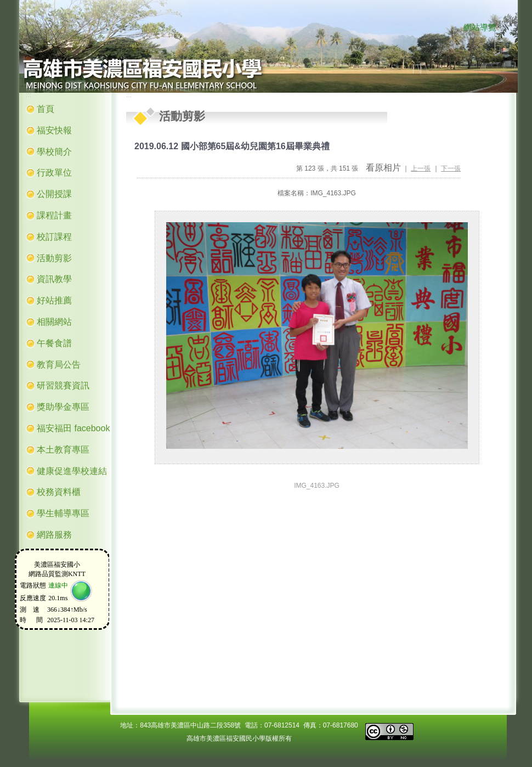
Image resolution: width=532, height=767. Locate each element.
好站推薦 (54, 300)
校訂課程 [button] (54, 237)
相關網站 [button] (54, 322)
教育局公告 (59, 365)
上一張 (421, 168)
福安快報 (54, 130)
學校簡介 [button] (54, 152)
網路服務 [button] (54, 535)
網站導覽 (480, 27)
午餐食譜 (54, 343)
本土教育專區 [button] (63, 450)
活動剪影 (54, 258)
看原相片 (383, 168)
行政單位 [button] (54, 173)
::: (453, 28)
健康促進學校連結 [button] (72, 471)
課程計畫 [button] (54, 215)
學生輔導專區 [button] (63, 513)
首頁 (46, 109)
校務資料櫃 (59, 492)
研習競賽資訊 (63, 385)
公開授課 (54, 194)
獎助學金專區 (63, 407)
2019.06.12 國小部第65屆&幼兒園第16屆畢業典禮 (232, 146)
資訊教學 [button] (54, 279)
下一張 (451, 168)
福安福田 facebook (73, 428)
